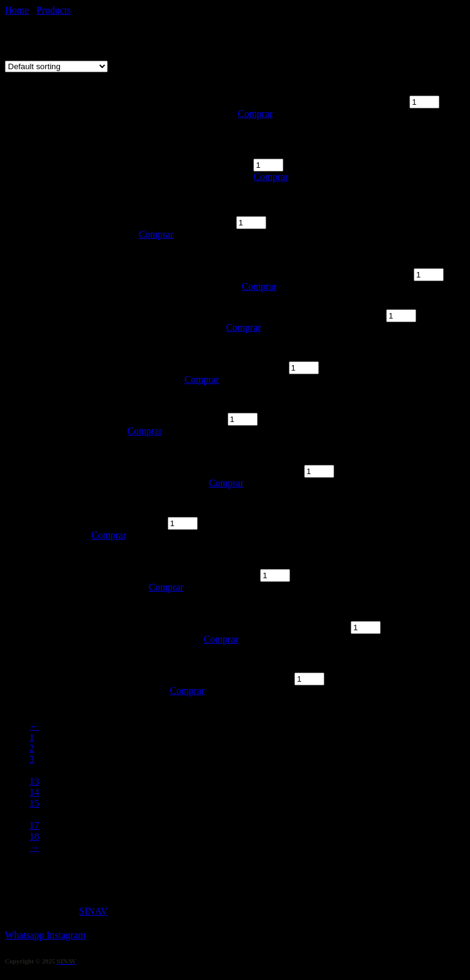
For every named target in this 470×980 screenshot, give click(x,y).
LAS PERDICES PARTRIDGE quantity (305, 315)
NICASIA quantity (128, 523)
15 (34, 803)
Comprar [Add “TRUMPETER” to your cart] (226, 483)
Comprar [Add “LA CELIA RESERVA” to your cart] (187, 691)
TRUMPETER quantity (255, 471)
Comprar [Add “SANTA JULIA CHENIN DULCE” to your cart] (259, 286)
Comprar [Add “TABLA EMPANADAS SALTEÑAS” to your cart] (271, 177)
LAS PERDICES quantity (235, 367)
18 (34, 836)
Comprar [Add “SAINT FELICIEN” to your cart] (166, 587)
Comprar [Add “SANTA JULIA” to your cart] (156, 234)
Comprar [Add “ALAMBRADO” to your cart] (145, 431)
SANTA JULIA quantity (186, 222)
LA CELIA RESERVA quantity (231, 678)
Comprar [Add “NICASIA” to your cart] (109, 535)
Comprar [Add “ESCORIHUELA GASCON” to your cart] (221, 639)
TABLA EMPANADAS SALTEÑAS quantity (343, 153)
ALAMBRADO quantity (176, 419)
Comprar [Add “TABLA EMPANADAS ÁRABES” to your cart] (256, 114)
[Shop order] (56, 66)
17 (34, 825)
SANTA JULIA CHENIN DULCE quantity (326, 274)
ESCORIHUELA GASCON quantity (276, 627)
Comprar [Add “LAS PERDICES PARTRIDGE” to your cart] (243, 327)
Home (17, 10)
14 (34, 792)
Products (54, 10)
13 (34, 781)
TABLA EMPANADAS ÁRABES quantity (323, 101)
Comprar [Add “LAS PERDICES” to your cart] (202, 379)
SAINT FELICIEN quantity (203, 575)
